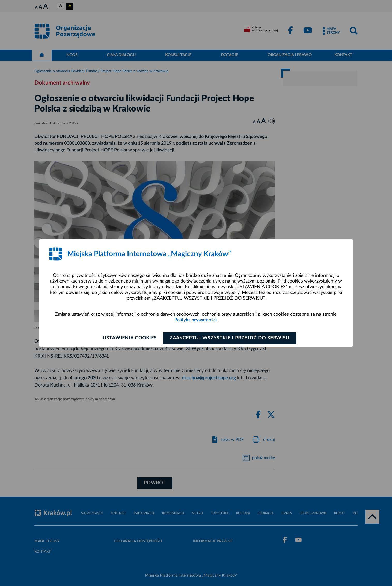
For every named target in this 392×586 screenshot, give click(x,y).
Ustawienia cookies (129, 338)
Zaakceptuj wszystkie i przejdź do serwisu (230, 338)
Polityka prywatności (195, 320)
